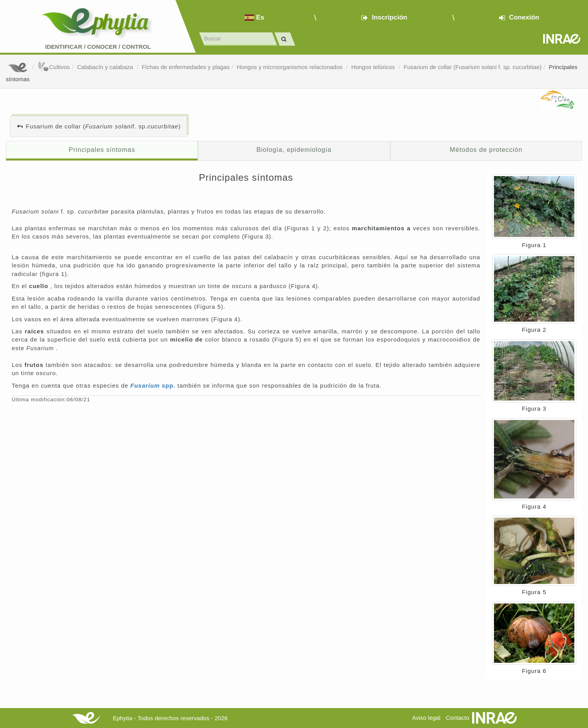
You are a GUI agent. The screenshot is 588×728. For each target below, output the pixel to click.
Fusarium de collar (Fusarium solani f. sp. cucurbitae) (473, 67)
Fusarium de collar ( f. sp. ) (103, 126)
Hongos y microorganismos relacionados (290, 67)
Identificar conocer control (98, 47)
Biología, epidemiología (294, 150)
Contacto (458, 718)
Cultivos (54, 67)
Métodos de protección (486, 150)
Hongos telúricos (374, 67)
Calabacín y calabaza (106, 67)
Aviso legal (426, 718)
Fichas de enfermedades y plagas (186, 67)
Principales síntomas (102, 150)
